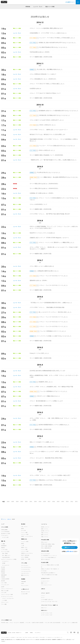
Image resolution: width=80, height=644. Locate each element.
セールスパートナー (45, 581)
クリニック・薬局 (25, 534)
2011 (76, 502)
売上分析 (3, 567)
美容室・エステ (24, 547)
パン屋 (23, 546)
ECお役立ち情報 (45, 563)
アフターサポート (5, 535)
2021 (31, 502)
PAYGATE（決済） (5, 623)
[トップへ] (4, 2)
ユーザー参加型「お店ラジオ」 (47, 600)
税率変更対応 (4, 546)
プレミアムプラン (25, 565)
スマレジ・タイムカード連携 (7, 594)
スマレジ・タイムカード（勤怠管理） (17, 623)
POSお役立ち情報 (45, 540)
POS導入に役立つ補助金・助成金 (48, 544)
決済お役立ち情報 (45, 551)
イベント (43, 596)
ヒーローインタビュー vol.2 (47, 615)
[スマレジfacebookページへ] (71, 632)
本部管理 (3, 577)
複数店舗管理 (4, 575)
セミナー (43, 598)
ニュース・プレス (38, 7)
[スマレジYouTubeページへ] (74, 632)
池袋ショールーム (45, 529)
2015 (58, 502)
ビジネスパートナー (46, 579)
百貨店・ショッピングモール (27, 536)
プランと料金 (24, 563)
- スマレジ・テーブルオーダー (8, 598)
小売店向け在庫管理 (5, 579)
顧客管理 (3, 571)
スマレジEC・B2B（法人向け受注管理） (53, 623)
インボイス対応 (4, 550)
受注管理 (3, 581)
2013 (67, 502)
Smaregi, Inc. (4, 641)
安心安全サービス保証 (6, 533)
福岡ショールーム (45, 535)
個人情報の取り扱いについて (10, 640)
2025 (13, 502)
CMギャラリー (44, 608)
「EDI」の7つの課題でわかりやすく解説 (49, 575)
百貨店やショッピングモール (27, 553)
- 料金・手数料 (5, 553)
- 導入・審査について (6, 555)
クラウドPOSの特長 (5, 532)
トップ (3, 524)
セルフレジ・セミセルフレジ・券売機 (9, 559)
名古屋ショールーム (45, 531)
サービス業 (23, 530)
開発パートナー (44, 583)
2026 (8, 502)
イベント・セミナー (46, 593)
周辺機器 (23, 579)
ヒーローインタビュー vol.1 (47, 613)
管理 (3, 587)
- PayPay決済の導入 (6, 557)
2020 (35, 502)
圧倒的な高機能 (4, 530)
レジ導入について (25, 589)
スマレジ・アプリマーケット (7, 589)
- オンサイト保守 (5, 537)
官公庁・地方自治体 (25, 555)
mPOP (23, 583)
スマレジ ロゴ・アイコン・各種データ (49, 605)
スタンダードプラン (25, 573)
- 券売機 (3, 563)
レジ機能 (3, 544)
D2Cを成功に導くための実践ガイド (48, 573)
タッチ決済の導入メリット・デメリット (49, 556)
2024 (17, 502)
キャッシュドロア (25, 585)
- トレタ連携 (4, 600)
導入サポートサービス (26, 592)
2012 (72, 502)
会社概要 (27, 633)
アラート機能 (4, 604)
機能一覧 (3, 541)
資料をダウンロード (70, 547)
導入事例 (23, 524)
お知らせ (9, 519)
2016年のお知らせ (40, 17)
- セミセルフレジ (5, 561)
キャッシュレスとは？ (46, 554)
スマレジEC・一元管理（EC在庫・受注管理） (35, 623)
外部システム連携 (5, 591)
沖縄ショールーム (45, 537)
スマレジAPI (4, 593)
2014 (63, 502)
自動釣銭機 (23, 582)
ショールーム (44, 524)
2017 (49, 502)
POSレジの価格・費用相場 (47, 546)
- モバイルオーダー (6, 565)
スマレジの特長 (5, 527)
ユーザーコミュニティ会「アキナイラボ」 (50, 601)
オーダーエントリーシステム (7, 597)
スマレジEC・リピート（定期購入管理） (70, 623)
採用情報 (31, 633)
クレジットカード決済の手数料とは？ (49, 557)
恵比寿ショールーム (45, 527)
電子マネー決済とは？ (46, 559)
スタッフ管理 (4, 583)
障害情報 (28, 7)
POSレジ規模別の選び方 (46, 548)
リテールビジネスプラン (26, 571)
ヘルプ (73, 640)
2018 (44, 502)
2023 (22, 502)
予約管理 (3, 573)
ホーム (4, 519)
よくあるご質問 (24, 594)
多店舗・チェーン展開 (26, 559)
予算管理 (3, 569)
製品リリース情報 (50, 7)
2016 (54, 502)
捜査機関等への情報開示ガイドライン (59, 640)
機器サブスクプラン (25, 575)
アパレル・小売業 (25, 542)
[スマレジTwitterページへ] (68, 632)
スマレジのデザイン (38, 633)
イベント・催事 (24, 532)
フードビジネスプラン (26, 569)
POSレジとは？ (44, 542)
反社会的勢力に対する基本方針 (46, 640)
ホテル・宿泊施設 (25, 557)
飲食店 (23, 529)
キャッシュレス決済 (5, 552)
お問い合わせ (70, 551)
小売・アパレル (24, 527)
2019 (40, 502)
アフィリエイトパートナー (46, 585)
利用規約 (3, 640)
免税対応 (3, 548)
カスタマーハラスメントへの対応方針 (33, 640)
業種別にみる (24, 539)
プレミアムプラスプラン (26, 567)
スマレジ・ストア (5, 602)
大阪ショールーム (45, 533)
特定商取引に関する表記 (21, 640)
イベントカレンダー (5, 585)
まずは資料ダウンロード (70, 2)
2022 (26, 502)
